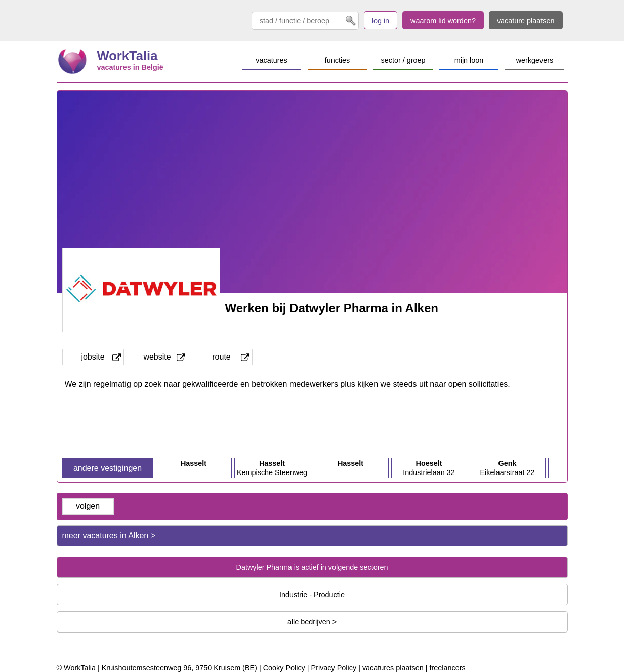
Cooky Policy (284, 668)
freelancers (447, 668)
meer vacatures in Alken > (109, 536)
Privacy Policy (334, 668)
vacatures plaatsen (393, 668)
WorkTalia (128, 56)
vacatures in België (130, 67)
